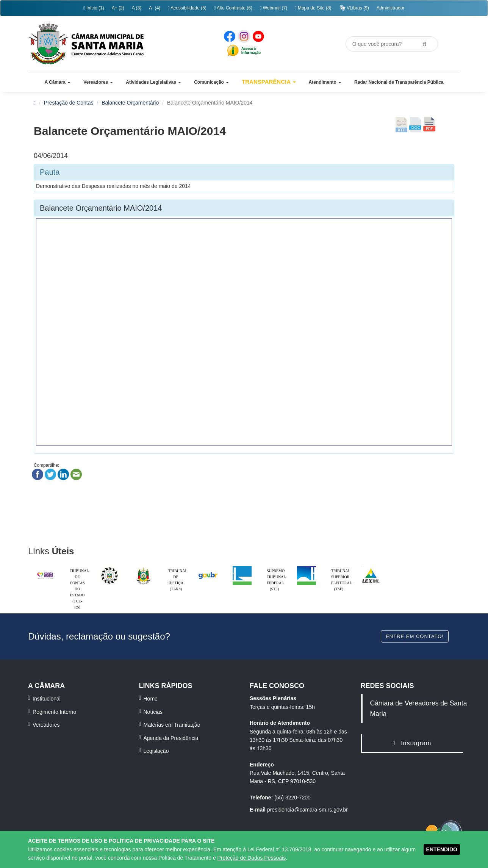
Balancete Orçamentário (130, 103)
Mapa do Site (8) (313, 8)
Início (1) (94, 8)
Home (151, 699)
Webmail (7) (274, 8)
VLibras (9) (354, 8)
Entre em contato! (415, 636)
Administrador (391, 8)
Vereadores (46, 725)
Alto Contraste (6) (233, 8)
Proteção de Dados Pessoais (252, 858)
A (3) (137, 8)
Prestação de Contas (69, 103)
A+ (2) (118, 8)
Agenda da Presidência (171, 738)
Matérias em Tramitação (172, 725)
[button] (57, 82)
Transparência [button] (269, 82)
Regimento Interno (54, 712)
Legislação (156, 751)
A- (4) (155, 8)
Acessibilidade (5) (187, 8)
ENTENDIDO (442, 849)
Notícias (153, 712)
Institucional (47, 699)
